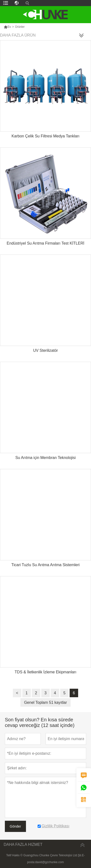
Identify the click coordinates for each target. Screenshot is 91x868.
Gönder (15, 826)
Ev (9, 27)
